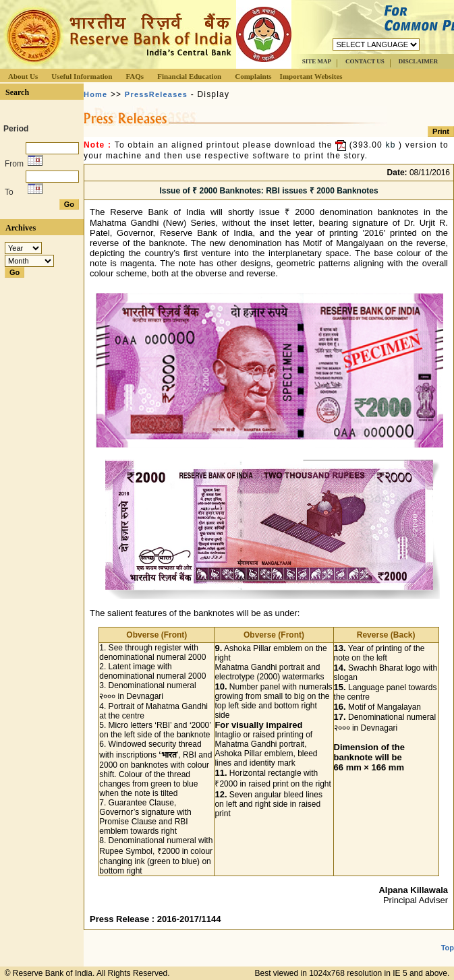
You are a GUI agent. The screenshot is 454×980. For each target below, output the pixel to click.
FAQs (135, 76)
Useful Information (82, 76)
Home (95, 94)
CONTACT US (365, 61)
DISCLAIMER (419, 61)
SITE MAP (317, 61)
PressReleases (156, 94)
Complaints (253, 76)
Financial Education (189, 76)
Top (448, 948)
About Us (23, 76)
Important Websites (311, 76)
